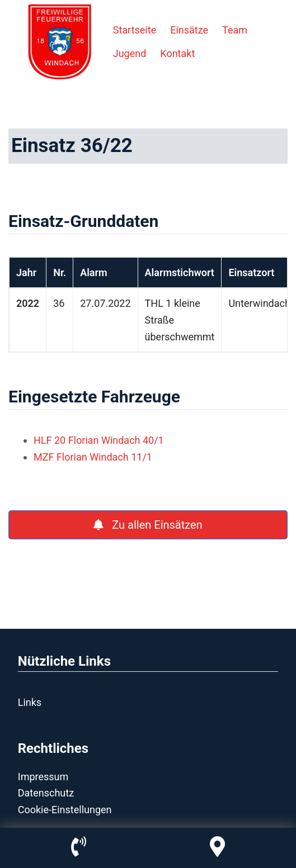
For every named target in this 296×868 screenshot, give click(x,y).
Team (235, 30)
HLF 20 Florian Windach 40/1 (99, 440)
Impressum (43, 777)
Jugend (130, 53)
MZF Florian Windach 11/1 (93, 457)
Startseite (135, 30)
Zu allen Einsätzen (148, 525)
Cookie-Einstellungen (65, 810)
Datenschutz (46, 793)
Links (30, 702)
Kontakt (177, 53)
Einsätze (189, 30)
